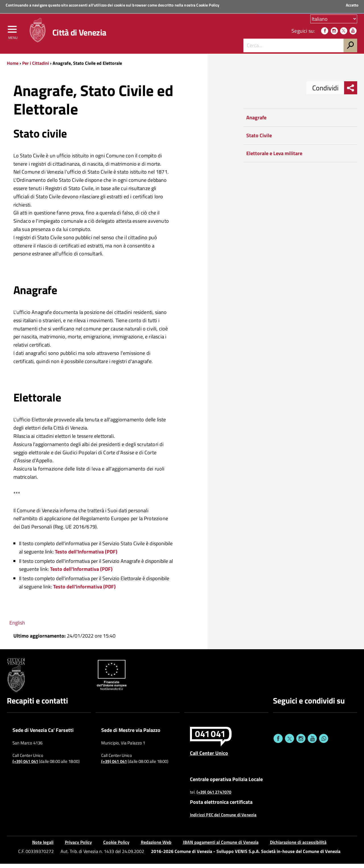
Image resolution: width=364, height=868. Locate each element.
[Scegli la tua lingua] (334, 19)
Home (13, 67)
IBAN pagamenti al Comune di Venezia (221, 846)
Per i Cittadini (36, 67)
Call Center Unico (209, 757)
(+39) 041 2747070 (214, 796)
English (17, 627)
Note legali (43, 846)
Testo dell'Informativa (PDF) (86, 556)
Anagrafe (256, 122)
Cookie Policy (208, 5)
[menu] (13, 33)
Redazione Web (156, 846)
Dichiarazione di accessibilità (298, 846)
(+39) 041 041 (25, 766)
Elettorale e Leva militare (274, 157)
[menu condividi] (351, 92)
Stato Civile (259, 140)
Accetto (352, 5)
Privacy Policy (78, 846)
